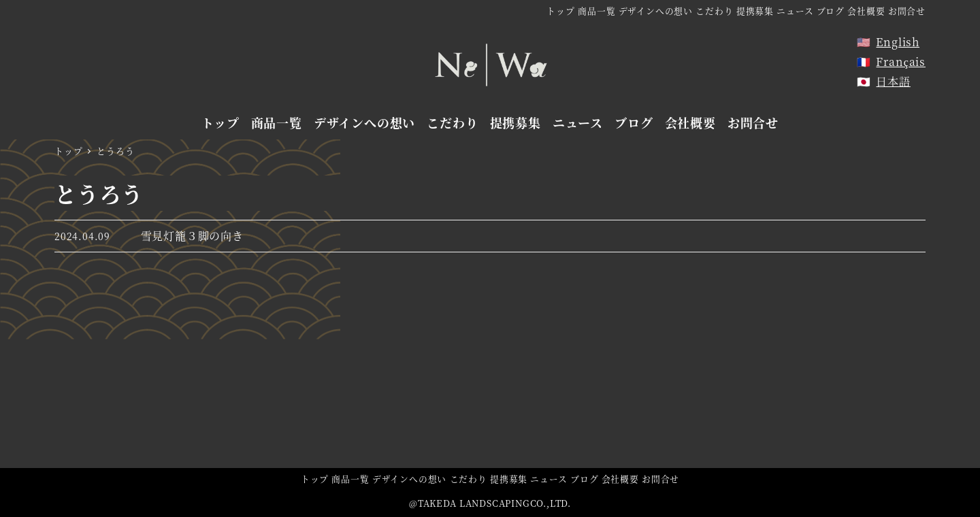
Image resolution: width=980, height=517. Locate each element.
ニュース (795, 11)
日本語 (893, 81)
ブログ (831, 11)
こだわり (714, 11)
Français (901, 62)
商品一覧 (597, 11)
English (898, 42)
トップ (560, 11)
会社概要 (866, 11)
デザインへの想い (656, 11)
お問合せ (907, 11)
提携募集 (755, 11)
